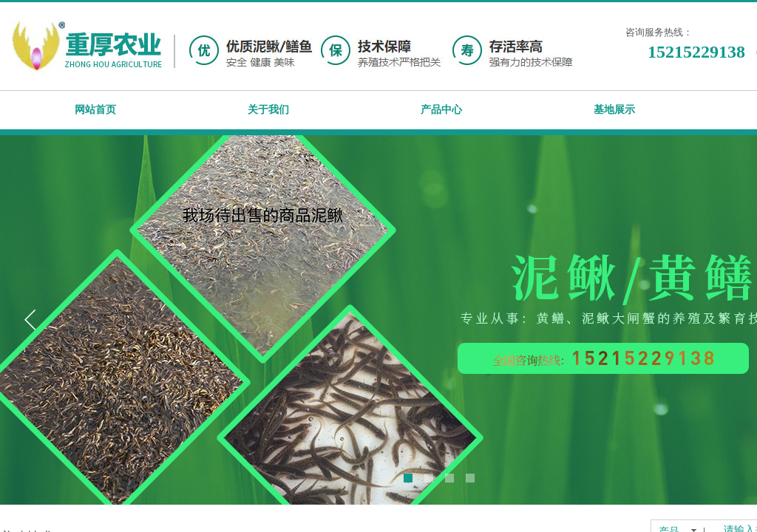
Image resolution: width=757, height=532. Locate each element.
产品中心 (441, 110)
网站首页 (95, 110)
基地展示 (614, 110)
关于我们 (268, 110)
